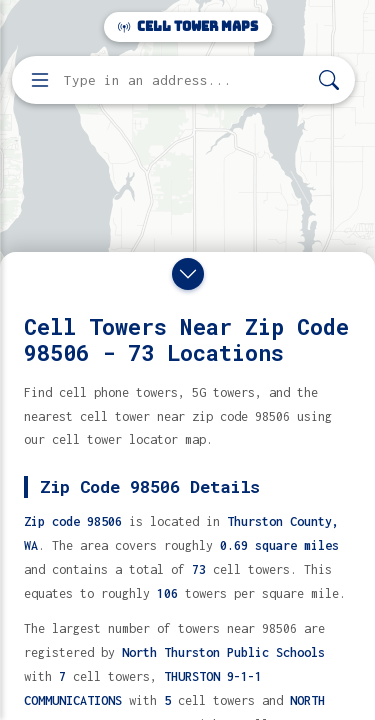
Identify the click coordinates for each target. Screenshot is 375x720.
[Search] (329, 80)
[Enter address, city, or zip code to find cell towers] (185, 80)
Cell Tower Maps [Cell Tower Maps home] (188, 26)
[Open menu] (40, 80)
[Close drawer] (188, 274)
